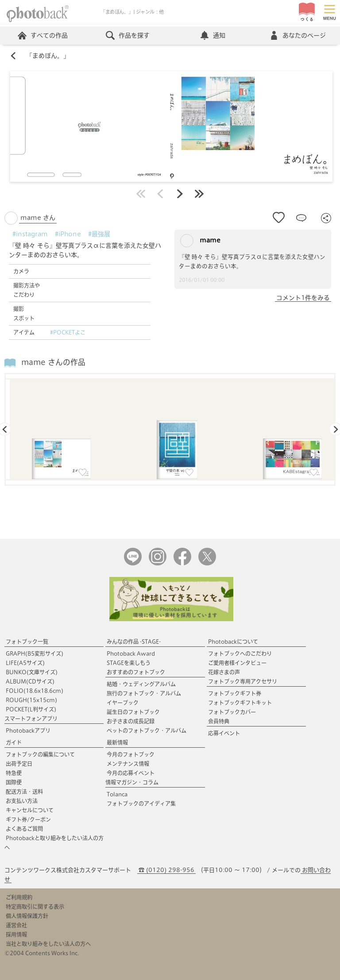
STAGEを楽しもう (129, 663)
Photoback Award (131, 653)
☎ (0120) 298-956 (166, 870)
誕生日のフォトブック (133, 712)
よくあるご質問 (24, 829)
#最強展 (99, 234)
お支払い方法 (22, 801)
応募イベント (224, 733)
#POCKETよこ (68, 332)
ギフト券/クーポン (28, 819)
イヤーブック (123, 703)
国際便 (14, 782)
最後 (199, 194)
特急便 (14, 773)
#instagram (30, 234)
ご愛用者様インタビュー (237, 663)
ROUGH (31, 700)
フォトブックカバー (232, 712)
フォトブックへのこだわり (240, 653)
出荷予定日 (19, 764)
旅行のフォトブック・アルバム (144, 693)
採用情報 (16, 934)
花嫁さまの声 (224, 672)
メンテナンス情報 (128, 764)
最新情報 (117, 742)
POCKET (31, 709)
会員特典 (219, 721)
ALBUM (30, 681)
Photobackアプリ (28, 730)
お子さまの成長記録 (131, 721)
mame (200, 241)
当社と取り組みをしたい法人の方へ (48, 944)
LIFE (25, 663)
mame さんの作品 (53, 362)
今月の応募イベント (131, 773)
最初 (141, 194)
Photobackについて (233, 642)
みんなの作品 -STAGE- (134, 642)
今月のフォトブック (131, 754)
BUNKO (32, 672)
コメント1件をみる (303, 298)
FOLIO (35, 691)
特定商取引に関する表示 (35, 907)
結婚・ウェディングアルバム (141, 684)
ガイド (14, 742)
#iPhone (68, 234)
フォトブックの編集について (40, 754)
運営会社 (16, 925)
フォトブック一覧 (27, 642)
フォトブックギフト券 (235, 693)
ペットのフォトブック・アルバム (147, 730)
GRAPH (35, 653)
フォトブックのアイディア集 (141, 803)
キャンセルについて (30, 810)
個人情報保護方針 (27, 916)
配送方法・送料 (24, 792)
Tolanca (117, 794)
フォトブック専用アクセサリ (243, 681)
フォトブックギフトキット (240, 703)
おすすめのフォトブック (136, 672)
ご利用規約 (19, 897)
